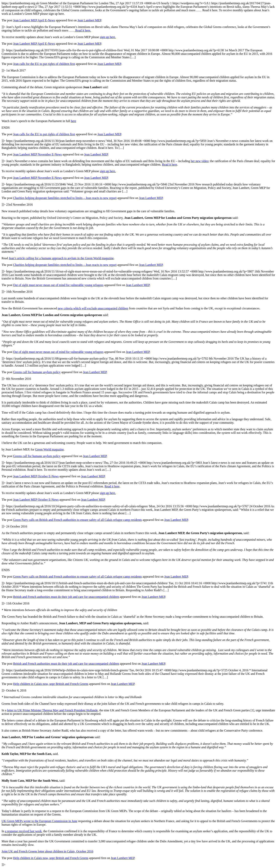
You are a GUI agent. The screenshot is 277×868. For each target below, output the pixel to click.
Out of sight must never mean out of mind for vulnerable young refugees (58, 285)
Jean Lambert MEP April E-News (34, 20)
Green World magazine (49, 449)
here (73, 121)
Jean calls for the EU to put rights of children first (44, 64)
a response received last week (23, 831)
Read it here (170, 165)
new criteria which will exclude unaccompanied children (93, 308)
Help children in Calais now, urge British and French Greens (51, 684)
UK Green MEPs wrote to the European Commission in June (39, 821)
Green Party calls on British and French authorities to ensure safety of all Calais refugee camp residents (78, 520)
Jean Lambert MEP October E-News (36, 476)
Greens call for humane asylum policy (37, 372)
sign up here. (108, 37)
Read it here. (83, 30)
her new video (200, 161)
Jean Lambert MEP (89, 20)
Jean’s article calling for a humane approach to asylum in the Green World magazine (61, 258)
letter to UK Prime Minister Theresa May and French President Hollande (52, 710)
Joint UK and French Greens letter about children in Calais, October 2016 (47, 851)
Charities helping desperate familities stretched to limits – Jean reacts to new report (65, 198)
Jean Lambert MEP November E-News (38, 154)
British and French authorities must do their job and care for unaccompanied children (66, 597)
